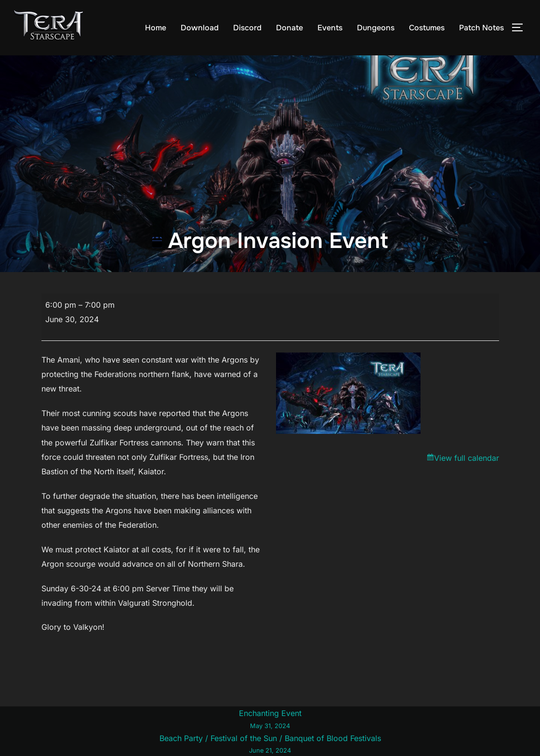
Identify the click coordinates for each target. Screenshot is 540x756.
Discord (247, 28)
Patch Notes (481, 28)
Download (200, 28)
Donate (290, 28)
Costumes (427, 28)
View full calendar (467, 458)
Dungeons (376, 28)
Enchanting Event (270, 720)
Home (156, 28)
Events (330, 28)
